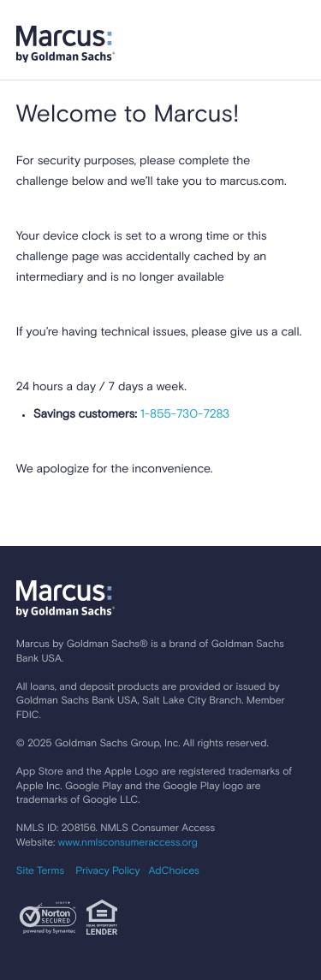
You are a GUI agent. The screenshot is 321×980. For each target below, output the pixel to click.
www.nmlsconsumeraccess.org (128, 843)
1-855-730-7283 (183, 415)
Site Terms (40, 871)
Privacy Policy (107, 871)
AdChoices (173, 871)
